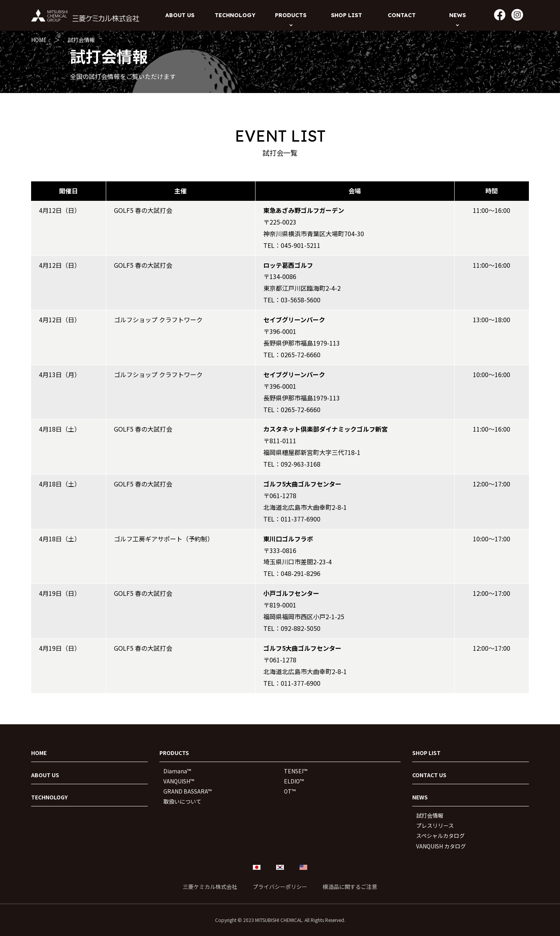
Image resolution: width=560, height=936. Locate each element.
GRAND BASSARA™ (187, 791)
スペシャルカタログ (440, 836)
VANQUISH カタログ (441, 846)
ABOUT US (45, 775)
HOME (39, 40)
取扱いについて (182, 801)
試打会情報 (81, 40)
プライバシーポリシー (280, 887)
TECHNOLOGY (49, 797)
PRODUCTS (174, 753)
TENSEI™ (296, 771)
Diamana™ (177, 771)
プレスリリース (435, 825)
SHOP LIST (426, 753)
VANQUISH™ (179, 781)
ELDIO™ (294, 781)
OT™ (290, 791)
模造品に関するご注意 (350, 887)
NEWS (420, 797)
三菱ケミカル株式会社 (210, 887)
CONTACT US (429, 775)
